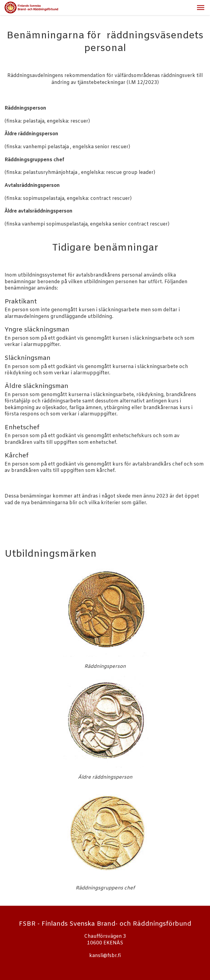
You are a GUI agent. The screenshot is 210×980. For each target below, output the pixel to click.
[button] (201, 8)
